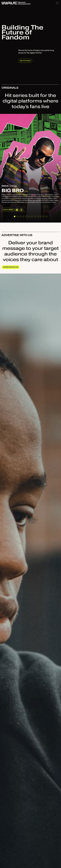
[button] (15, 216)
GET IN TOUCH (25, 61)
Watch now (8, 210)
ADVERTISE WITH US (11, 267)
